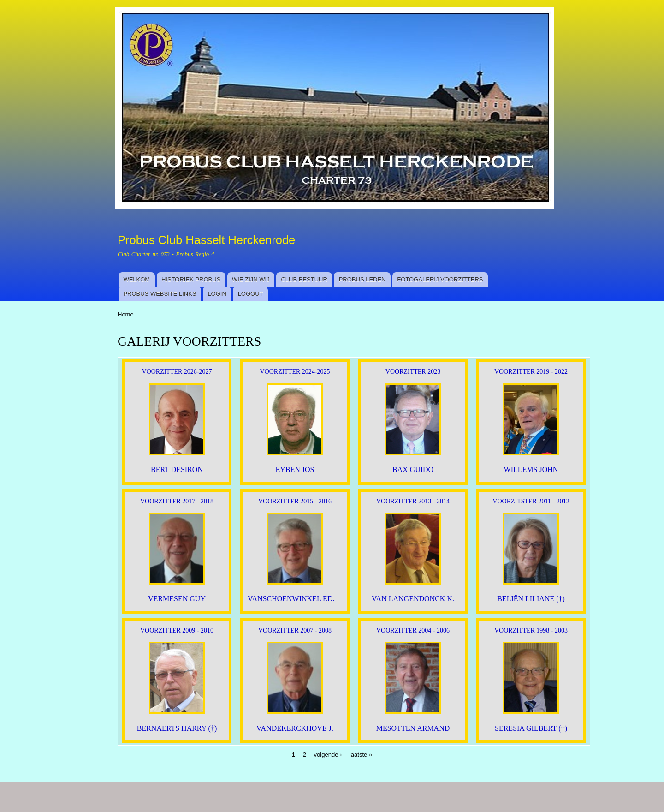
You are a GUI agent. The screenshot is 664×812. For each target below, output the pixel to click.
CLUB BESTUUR (304, 279)
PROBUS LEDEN (362, 279)
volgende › (328, 755)
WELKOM (136, 279)
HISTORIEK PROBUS (191, 279)
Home (126, 314)
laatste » (361, 755)
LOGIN (217, 294)
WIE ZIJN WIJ (251, 279)
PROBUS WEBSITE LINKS (160, 294)
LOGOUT (251, 294)
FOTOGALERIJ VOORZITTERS (440, 279)
